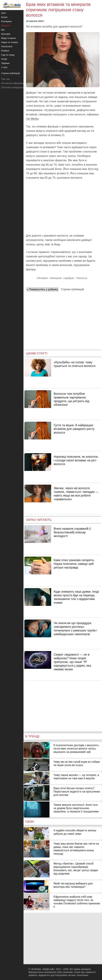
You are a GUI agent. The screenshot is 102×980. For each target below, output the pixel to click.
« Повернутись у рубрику (42, 289)
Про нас (6, 79)
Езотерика (6, 21)
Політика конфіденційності (16, 87)
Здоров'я (6, 26)
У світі (4, 67)
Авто (4, 13)
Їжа (3, 30)
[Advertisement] (63, 207)
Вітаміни (43, 278)
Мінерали (57, 278)
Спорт (4, 59)
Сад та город (8, 55)
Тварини (5, 63)
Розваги (5, 51)
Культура (6, 34)
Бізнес (4, 17)
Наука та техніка (9, 42)
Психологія (7, 46)
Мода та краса (8, 38)
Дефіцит (70, 278)
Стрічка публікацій (72, 289)
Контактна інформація (13, 83)
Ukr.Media (32, 119)
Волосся (83, 278)
